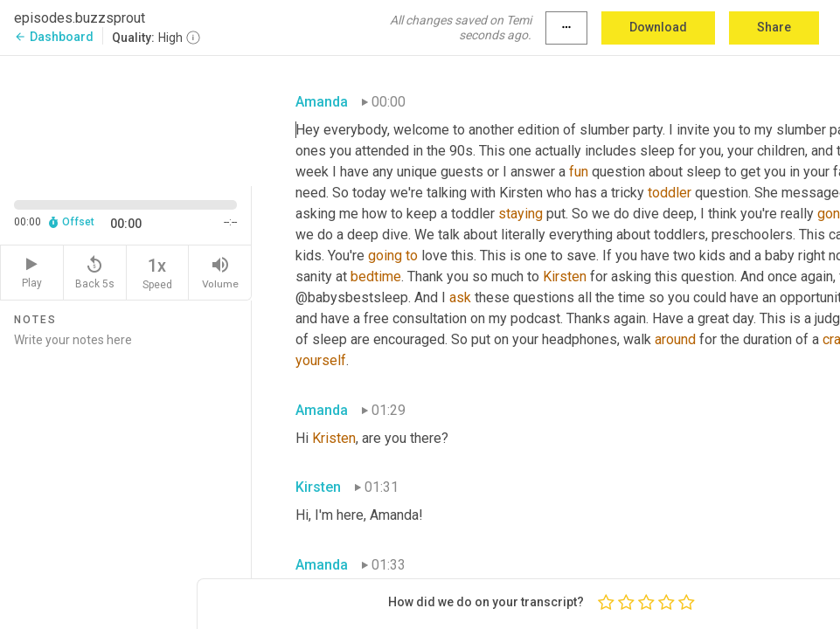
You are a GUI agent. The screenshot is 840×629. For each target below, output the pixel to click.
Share (774, 27)
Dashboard (54, 37)
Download (658, 27)
